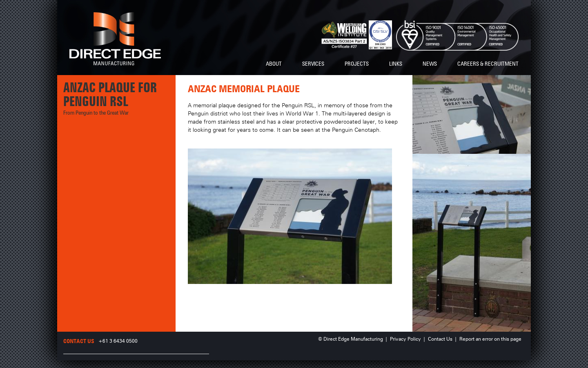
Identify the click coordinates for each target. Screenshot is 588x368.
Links (396, 64)
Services (313, 64)
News (430, 64)
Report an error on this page (490, 339)
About (274, 64)
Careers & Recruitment (488, 64)
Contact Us (440, 339)
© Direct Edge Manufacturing (351, 339)
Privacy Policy (405, 339)
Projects (357, 64)
